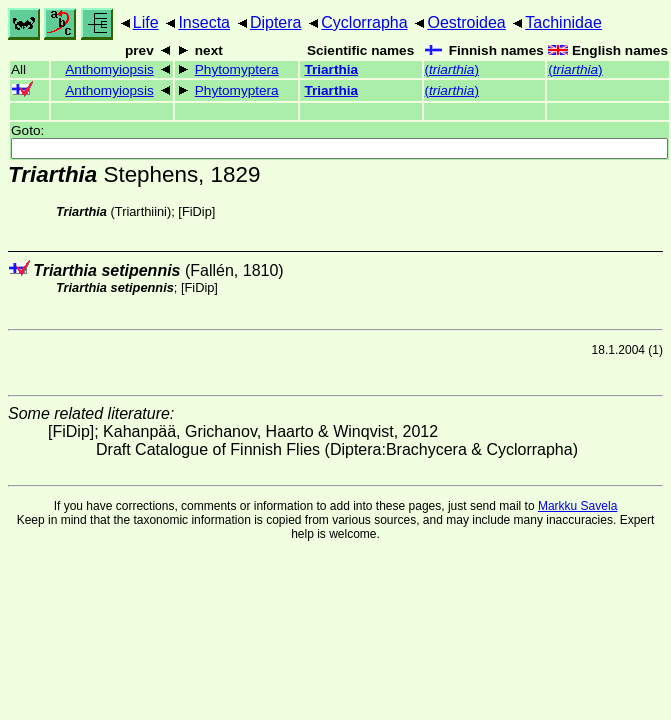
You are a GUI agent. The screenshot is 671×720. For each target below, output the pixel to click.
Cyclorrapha (364, 22)
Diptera (276, 22)
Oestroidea (466, 22)
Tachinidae (563, 22)
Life (146, 22)
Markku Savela (577, 506)
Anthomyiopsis (109, 69)
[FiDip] (196, 211)
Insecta (204, 22)
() (452, 69)
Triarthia (331, 69)
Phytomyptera (237, 69)
